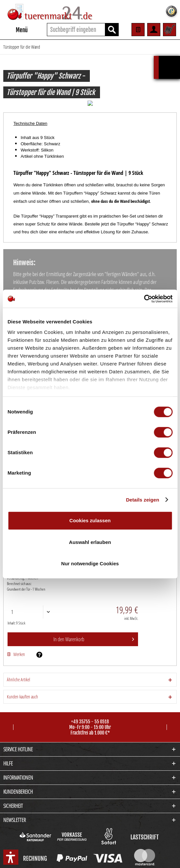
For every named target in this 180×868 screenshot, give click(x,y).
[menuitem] (15, 30)
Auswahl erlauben (90, 542)
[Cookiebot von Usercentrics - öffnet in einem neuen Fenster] (144, 299)
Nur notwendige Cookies (90, 563)
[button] (11, 857)
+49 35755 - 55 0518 (90, 716)
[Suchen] (112, 30)
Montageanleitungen (116, 857)
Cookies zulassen (90, 520)
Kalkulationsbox (169, 59)
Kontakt (90, 857)
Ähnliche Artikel (19, 674)
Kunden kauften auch (22, 691)
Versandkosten (79, 844)
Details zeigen (142, 500)
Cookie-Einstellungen (64, 857)
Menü (16, 29)
